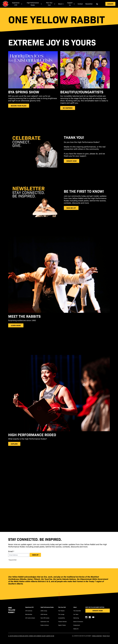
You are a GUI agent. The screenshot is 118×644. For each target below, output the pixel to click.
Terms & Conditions (97, 636)
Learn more (16, 325)
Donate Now (98, 611)
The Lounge (61, 614)
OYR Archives (29, 611)
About (75, 607)
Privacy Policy (106, 636)
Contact (80, 4)
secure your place (19, 106)
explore (14, 444)
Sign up (35, 555)
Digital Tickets (62, 625)
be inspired (68, 108)
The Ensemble (77, 611)
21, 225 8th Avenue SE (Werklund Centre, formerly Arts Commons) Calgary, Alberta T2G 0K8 (31, 636)
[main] (59, 270)
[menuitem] (17, 4)
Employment (77, 625)
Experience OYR (29, 607)
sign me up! (71, 208)
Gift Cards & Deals (30, 618)
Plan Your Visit (62, 607)
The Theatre (61, 611)
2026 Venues (44, 614)
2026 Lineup (44, 611)
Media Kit (76, 629)
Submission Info (45, 622)
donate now (72, 161)
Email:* (11, 551)
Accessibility (62, 618)
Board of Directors (78, 622)
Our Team (76, 614)
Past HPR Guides (45, 618)
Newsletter (89, 4)
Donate (110, 4)
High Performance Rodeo (47, 607)
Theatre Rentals (62, 622)
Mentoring (76, 618)
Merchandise (29, 614)
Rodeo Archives (45, 625)
